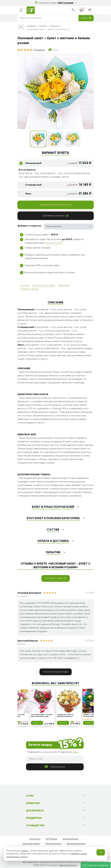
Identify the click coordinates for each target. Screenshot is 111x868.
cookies (25, 851)
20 (93, 719)
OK (101, 852)
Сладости (35, 839)
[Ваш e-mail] (55, 759)
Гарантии (64, 286)
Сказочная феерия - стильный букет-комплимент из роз (42, 716)
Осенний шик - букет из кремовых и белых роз (65, 716)
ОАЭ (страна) (67, 3)
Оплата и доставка (44, 286)
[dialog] (73, 10)
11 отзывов (39, 50)
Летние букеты (53, 844)
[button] (96, 865)
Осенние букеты (31, 844)
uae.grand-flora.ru (68, 865)
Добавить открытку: (29, 226)
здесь (76, 752)
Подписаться (55, 767)
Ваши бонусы (54, 243)
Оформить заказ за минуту (56, 205)
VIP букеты (51, 839)
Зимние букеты (70, 839)
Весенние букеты (76, 844)
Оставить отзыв (56, 578)
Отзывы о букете (30, 289)
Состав (25, 286)
